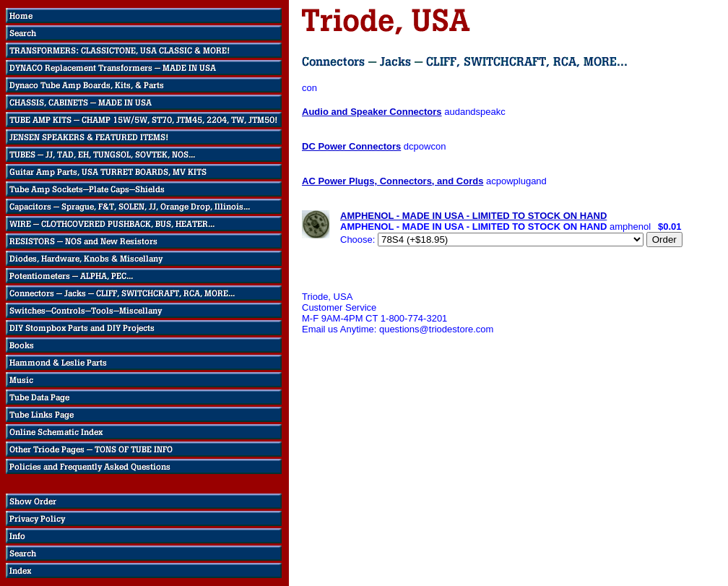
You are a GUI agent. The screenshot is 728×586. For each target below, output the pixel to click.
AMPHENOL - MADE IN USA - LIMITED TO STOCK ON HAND (473, 216)
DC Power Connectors (351, 146)
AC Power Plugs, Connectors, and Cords (393, 181)
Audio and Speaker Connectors (372, 112)
